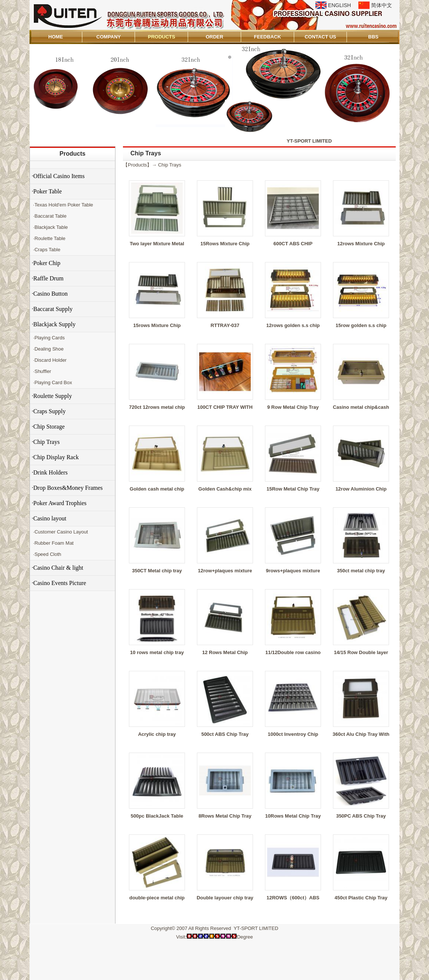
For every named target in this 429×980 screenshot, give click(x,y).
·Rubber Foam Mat (53, 543)
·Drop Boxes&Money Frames (67, 488)
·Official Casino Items (58, 176)
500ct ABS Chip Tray (225, 734)
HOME (55, 37)
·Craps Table (46, 250)
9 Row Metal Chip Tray (293, 407)
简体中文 (382, 5)
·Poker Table (47, 191)
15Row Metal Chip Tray (293, 489)
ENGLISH (340, 5)
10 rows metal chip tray (157, 652)
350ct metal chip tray (361, 571)
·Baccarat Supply (52, 309)
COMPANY (109, 37)
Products (72, 154)
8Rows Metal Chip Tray (225, 816)
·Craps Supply (49, 411)
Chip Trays (170, 165)
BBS (373, 37)
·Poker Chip (46, 263)
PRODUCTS (162, 37)
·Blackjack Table (50, 227)
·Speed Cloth (47, 554)
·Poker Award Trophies (59, 503)
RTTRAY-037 (225, 325)
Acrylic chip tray (157, 734)
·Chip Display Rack (55, 457)
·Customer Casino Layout (60, 532)
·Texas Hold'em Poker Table (62, 205)
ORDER (214, 37)
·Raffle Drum (48, 278)
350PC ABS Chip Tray (361, 816)
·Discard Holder (49, 360)
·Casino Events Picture (59, 583)
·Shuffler (41, 371)
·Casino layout (49, 518)
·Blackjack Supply (54, 324)
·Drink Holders (50, 472)
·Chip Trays (46, 442)
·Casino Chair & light (58, 568)
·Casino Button (50, 294)
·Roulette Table (49, 238)
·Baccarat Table (49, 216)
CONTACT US (320, 37)
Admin (40, 973)
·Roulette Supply (52, 396)
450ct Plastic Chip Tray (361, 898)
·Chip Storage (48, 427)
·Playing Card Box (52, 382)
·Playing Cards (48, 338)
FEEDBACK (268, 37)
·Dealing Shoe (48, 349)
